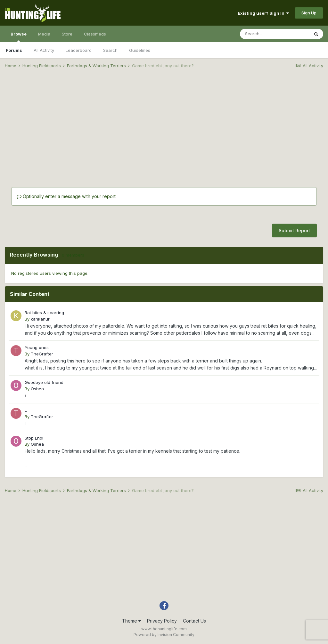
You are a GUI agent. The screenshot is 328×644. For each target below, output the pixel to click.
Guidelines (140, 50)
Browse (19, 37)
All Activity (44, 50)
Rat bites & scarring (44, 313)
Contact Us (194, 621)
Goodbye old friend (44, 382)
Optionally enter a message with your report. (67, 196)
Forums (14, 50)
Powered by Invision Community (164, 635)
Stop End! (34, 438)
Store (67, 34)
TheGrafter (42, 354)
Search (110, 50)
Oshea (37, 389)
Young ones (37, 347)
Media (44, 34)
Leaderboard (79, 50)
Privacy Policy (162, 621)
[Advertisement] (164, 123)
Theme (131, 621)
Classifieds (95, 34)
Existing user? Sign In (263, 13)
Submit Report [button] (294, 231)
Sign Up (309, 13)
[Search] (275, 34)
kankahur (40, 319)
